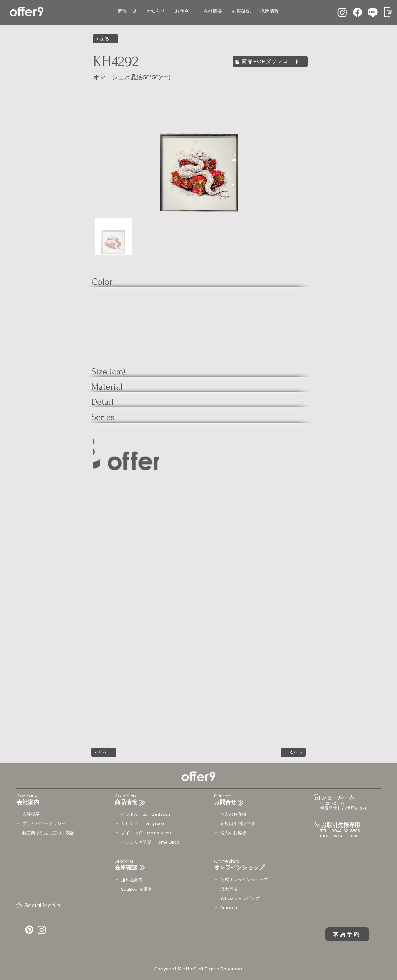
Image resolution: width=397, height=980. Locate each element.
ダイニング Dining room (146, 833)
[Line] (373, 12)
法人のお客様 (233, 814)
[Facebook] (357, 12)
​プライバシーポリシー (44, 824)
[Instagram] (342, 12)
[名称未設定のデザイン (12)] (388, 12)
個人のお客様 (233, 833)
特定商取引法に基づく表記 (48, 833)
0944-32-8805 (346, 831)
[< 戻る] (105, 39)
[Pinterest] (29, 930)
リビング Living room (143, 824)
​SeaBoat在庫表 (136, 890)
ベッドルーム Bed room (146, 814)
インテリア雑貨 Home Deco (150, 842)
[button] (104, 752)
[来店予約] (347, 934)
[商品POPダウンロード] (270, 62)
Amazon (229, 908)
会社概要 (31, 814)
